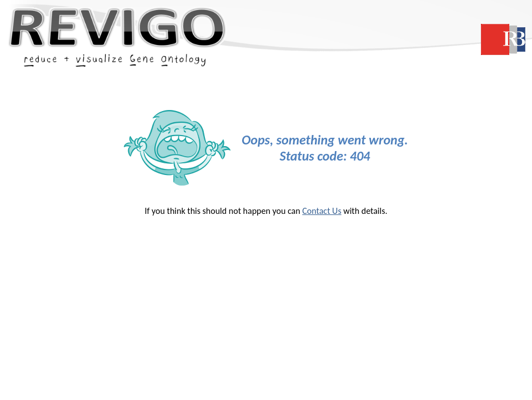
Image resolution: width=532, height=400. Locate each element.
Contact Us (322, 211)
